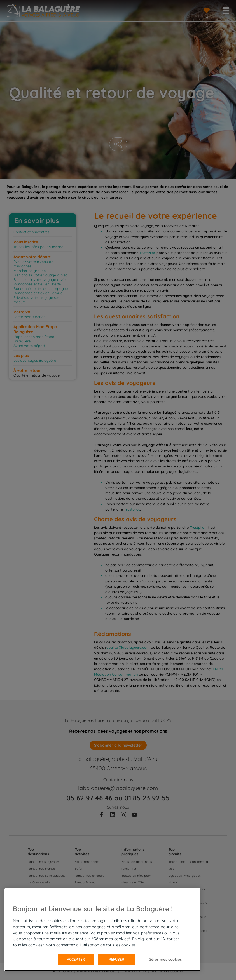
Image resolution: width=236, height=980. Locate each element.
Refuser (117, 959)
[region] (102, 930)
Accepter (76, 959)
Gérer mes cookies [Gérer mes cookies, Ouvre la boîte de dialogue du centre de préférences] (165, 959)
